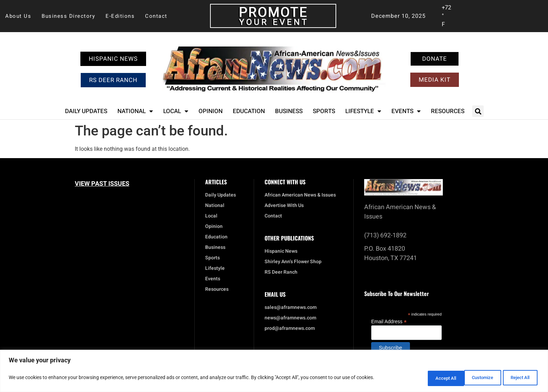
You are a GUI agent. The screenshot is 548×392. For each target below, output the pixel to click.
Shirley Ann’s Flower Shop (293, 262)
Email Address (389, 321)
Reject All (473, 378)
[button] (478, 111)
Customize (427, 378)
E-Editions (120, 16)
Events (406, 111)
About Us (18, 16)
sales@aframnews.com (291, 308)
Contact (156, 16)
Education (249, 111)
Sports (324, 111)
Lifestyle (363, 111)
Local (176, 111)
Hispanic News (281, 251)
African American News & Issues (300, 195)
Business (289, 111)
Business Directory (68, 16)
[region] (274, 372)
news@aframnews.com (290, 318)
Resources (448, 111)
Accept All (518, 378)
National (135, 111)
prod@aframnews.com (290, 328)
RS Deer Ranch (281, 272)
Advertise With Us (284, 206)
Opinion (211, 111)
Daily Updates (86, 111)
